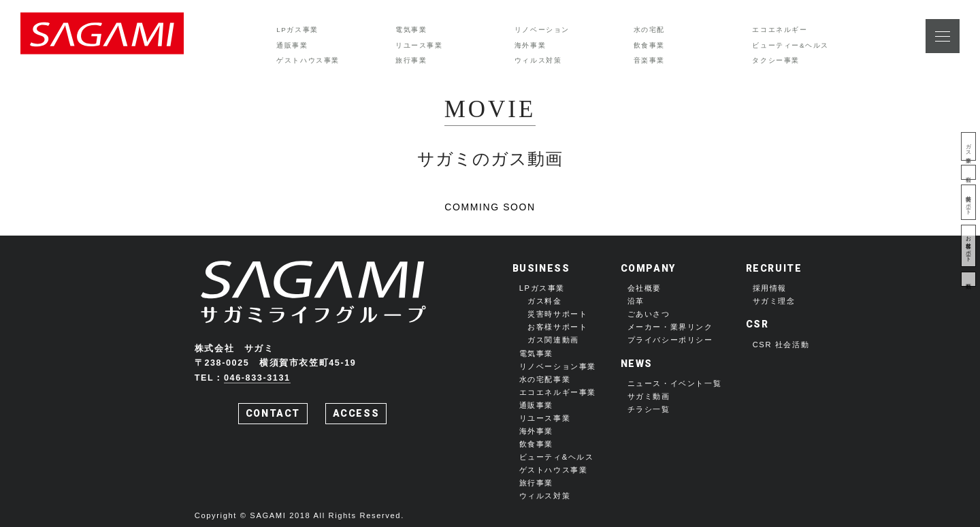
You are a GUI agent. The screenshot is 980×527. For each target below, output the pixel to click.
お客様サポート (968, 246)
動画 (968, 279)
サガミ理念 (774, 301)
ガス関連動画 (553, 340)
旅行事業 (411, 60)
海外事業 (530, 45)
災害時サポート (968, 202)
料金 (968, 172)
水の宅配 (649, 30)
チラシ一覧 (649, 409)
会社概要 (644, 288)
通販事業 (292, 45)
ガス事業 (968, 146)
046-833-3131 (257, 378)
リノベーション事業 (558, 366)
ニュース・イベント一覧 (675, 383)
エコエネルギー (780, 30)
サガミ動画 (649, 396)
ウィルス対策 (538, 60)
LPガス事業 (297, 30)
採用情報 (770, 288)
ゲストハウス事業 (308, 60)
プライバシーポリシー (670, 340)
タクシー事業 (776, 60)
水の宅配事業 (545, 379)
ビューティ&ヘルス (557, 457)
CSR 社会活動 (781, 345)
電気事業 (411, 30)
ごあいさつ (649, 314)
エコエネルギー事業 (558, 392)
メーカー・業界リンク (670, 327)
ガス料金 (544, 301)
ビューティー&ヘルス (790, 45)
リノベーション (542, 30)
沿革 (636, 301)
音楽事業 (649, 60)
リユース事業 (419, 45)
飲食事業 (649, 45)
